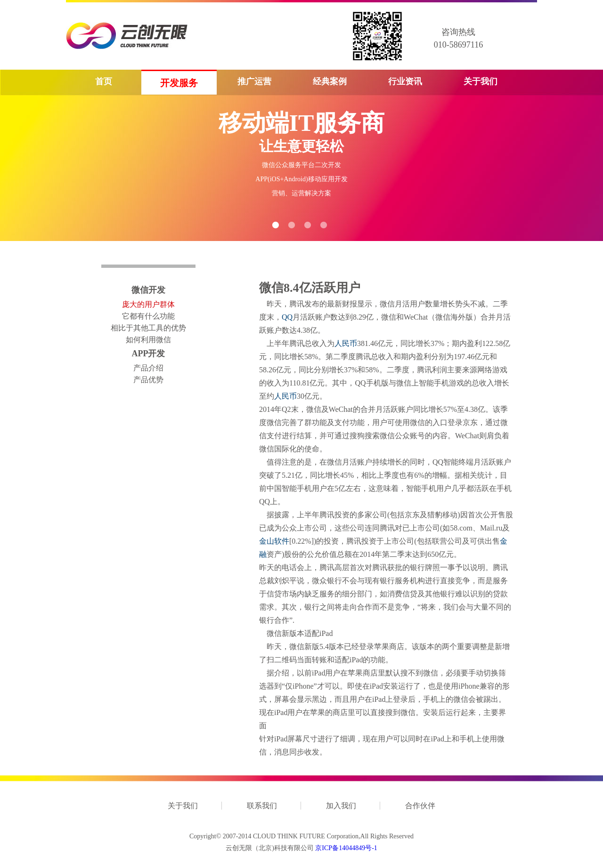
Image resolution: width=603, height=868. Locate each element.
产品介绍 (148, 368)
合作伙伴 (420, 806)
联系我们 (262, 806)
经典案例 (330, 81)
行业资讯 (405, 81)
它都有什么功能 (148, 316)
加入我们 (341, 806)
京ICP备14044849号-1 (346, 848)
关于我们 (481, 81)
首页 (104, 81)
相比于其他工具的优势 (148, 328)
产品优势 (148, 380)
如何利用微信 (148, 340)
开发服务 (179, 83)
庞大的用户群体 (148, 304)
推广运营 (254, 81)
